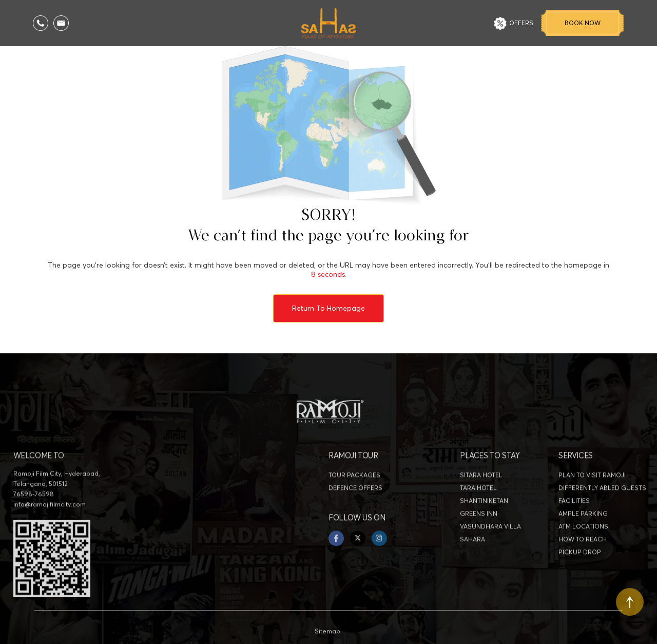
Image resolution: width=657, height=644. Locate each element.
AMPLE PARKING (583, 535)
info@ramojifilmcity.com (50, 526)
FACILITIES (574, 523)
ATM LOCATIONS (583, 548)
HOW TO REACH (583, 561)
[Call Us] (41, 23)
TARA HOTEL (478, 510)
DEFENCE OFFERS (355, 510)
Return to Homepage (328, 308)
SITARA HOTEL (481, 497)
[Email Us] (61, 23)
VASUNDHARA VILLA (490, 548)
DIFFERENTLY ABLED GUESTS (602, 510)
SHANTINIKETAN (484, 523)
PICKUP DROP (580, 574)
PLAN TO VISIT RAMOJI (592, 497)
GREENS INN (479, 535)
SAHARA (472, 561)
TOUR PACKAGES (354, 497)
